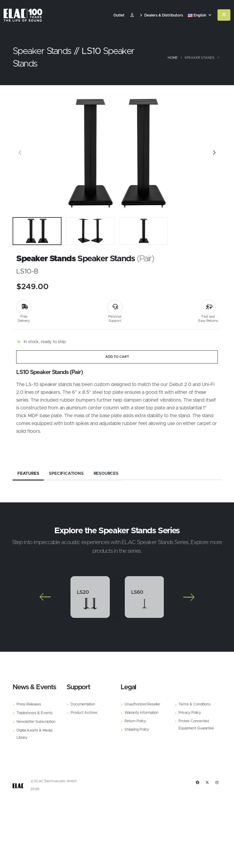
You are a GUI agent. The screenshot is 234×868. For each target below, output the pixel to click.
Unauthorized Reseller (143, 704)
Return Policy (136, 721)
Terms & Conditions (195, 704)
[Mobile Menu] (224, 15)
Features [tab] (28, 474)
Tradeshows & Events (35, 713)
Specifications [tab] (66, 474)
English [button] (200, 15)
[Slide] (20, 154)
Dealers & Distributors (161, 15)
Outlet (119, 15)
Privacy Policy (190, 713)
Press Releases (29, 704)
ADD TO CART (117, 357)
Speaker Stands (199, 58)
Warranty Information (143, 713)
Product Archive (85, 713)
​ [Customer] (132, 15)
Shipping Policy (137, 730)
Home (173, 58)
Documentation (84, 704)
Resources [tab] (107, 474)
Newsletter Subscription (37, 722)
